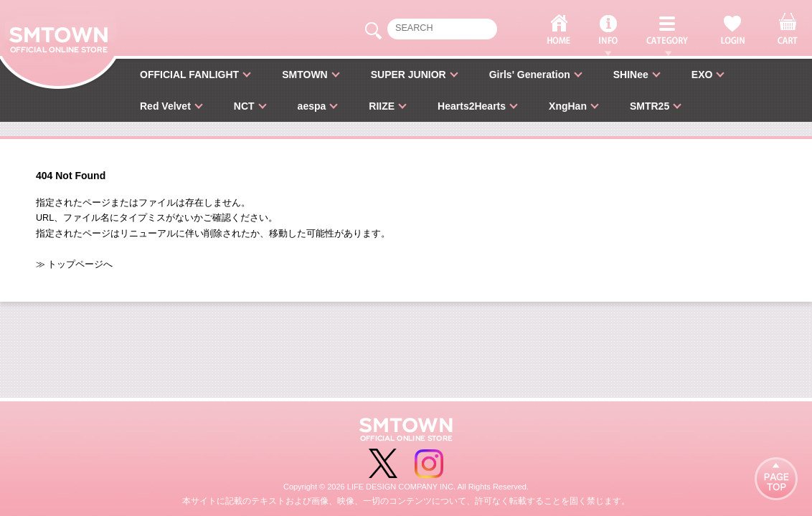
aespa (312, 106)
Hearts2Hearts (472, 106)
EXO (702, 75)
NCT (244, 106)
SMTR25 (650, 106)
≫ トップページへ (75, 264)
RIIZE (382, 106)
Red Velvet (165, 106)
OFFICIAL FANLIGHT (189, 75)
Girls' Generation (530, 75)
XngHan (568, 106)
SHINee (631, 75)
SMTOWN (305, 75)
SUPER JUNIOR (409, 75)
